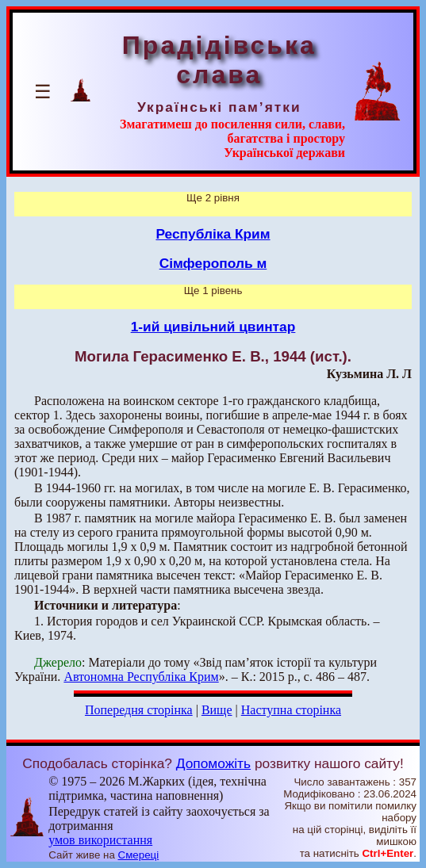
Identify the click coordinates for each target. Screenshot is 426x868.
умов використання (100, 840)
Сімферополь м (213, 263)
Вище (217, 710)
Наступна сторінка (291, 710)
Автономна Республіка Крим (141, 677)
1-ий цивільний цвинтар (213, 327)
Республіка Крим (213, 234)
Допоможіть (213, 763)
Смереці (139, 855)
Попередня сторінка (139, 710)
